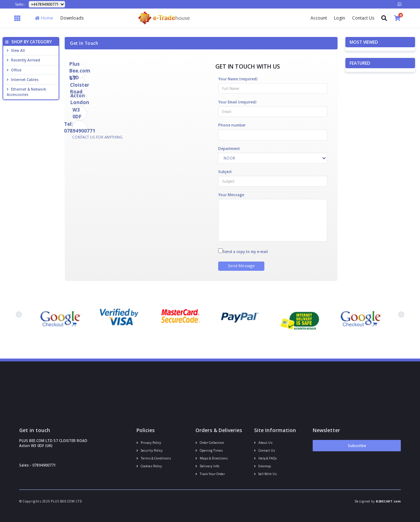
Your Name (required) (238, 79)
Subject (225, 172)
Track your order (210, 474)
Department (229, 149)
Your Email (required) (237, 102)
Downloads (72, 18)
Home (44, 18)
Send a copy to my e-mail (245, 252)
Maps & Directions (212, 458)
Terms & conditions (154, 458)
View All (16, 50)
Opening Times (209, 450)
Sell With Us (265, 474)
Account (319, 18)
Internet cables (23, 80)
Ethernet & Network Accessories (26, 92)
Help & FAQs (265, 458)
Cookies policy (149, 466)
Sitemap (262, 466)
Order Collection (210, 443)
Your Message (231, 195)
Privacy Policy (149, 443)
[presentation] (19, 314)
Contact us (265, 450)
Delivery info (207, 466)
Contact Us (363, 18)
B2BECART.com (388, 501)
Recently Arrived (23, 60)
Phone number (232, 125)
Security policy (150, 450)
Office (14, 70)
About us (263, 443)
